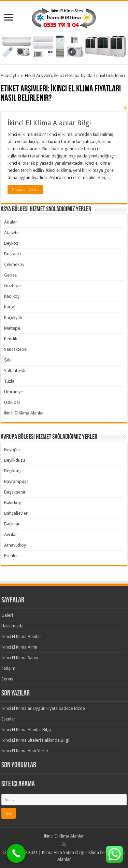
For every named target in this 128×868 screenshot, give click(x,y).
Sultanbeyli (15, 371)
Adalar (11, 222)
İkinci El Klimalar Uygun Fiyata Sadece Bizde (43, 708)
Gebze (10, 275)
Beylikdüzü (15, 460)
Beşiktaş (12, 471)
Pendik (11, 339)
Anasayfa (10, 75)
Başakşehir (15, 492)
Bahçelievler (16, 513)
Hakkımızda (12, 626)
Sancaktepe (15, 349)
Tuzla (9, 381)
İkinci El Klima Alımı (19, 647)
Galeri (7, 615)
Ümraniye (13, 392)
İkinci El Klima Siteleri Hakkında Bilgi (35, 740)
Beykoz (11, 243)
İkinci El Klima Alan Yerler (25, 751)
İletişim (8, 668)
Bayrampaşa (17, 481)
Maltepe (12, 328)
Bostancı (12, 254)
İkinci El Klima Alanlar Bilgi (49, 123)
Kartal (10, 307)
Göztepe (12, 286)
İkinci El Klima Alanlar (24, 413)
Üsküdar (12, 402)
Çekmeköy (14, 264)
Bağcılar (12, 524)
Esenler (11, 556)
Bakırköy (12, 503)
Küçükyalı (13, 317)
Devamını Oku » (25, 190)
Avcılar (11, 534)
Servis (7, 679)
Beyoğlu (12, 450)
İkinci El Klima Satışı (20, 658)
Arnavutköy (15, 545)
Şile (8, 360)
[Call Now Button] (16, 853)
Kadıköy (12, 296)
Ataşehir (12, 233)
